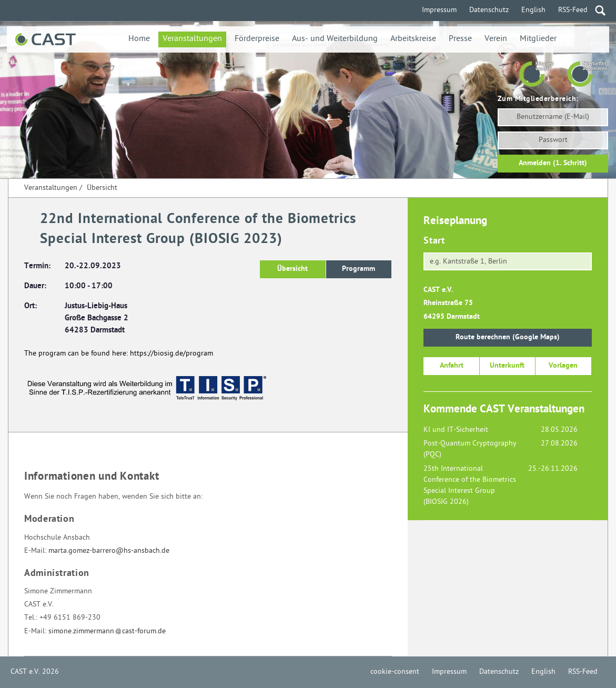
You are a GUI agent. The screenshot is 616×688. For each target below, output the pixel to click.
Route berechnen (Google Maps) (508, 337)
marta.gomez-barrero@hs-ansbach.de (109, 551)
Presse (460, 39)
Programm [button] (359, 269)
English (533, 10)
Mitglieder (538, 39)
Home (139, 39)
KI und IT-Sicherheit (456, 430)
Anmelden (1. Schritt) (553, 163)
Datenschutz (489, 10)
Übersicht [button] (292, 269)
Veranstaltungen (192, 39)
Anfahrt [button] (452, 366)
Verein (496, 39)
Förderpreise (257, 39)
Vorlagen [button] (563, 366)
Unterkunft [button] (507, 366)
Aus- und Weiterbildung (335, 39)
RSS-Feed (573, 10)
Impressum (439, 10)
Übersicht (102, 188)
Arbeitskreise (413, 39)
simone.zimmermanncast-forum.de (107, 631)
